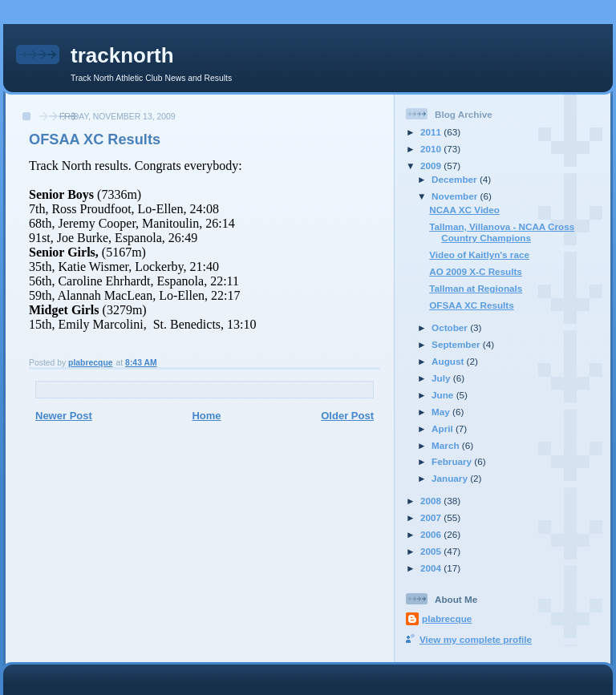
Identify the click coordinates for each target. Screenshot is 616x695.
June (444, 395)
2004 (432, 568)
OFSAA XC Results (471, 305)
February (453, 461)
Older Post (347, 416)
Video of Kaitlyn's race (479, 255)
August (449, 361)
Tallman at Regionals (476, 288)
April (444, 428)
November (456, 196)
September (457, 344)
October (451, 327)
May (442, 412)
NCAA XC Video (464, 210)
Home (206, 416)
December (456, 179)
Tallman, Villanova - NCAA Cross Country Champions (502, 232)
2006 (432, 534)
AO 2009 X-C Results (476, 271)
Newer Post (64, 416)
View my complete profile (476, 639)
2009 (432, 166)
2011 (432, 132)
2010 (432, 149)
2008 (432, 501)
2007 (432, 517)
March (447, 445)
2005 (432, 551)
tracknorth (122, 55)
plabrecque (447, 618)
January (451, 478)
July (442, 378)
